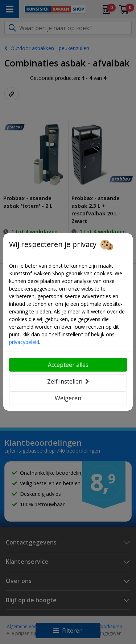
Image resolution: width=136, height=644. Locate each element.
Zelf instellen (68, 381)
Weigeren (68, 398)
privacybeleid (24, 342)
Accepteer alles (68, 365)
